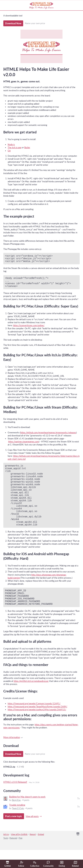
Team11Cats (18, 826)
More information (13, 755)
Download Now (13, 23)
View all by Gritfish (19, 852)
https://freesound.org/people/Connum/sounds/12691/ (34, 722)
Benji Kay (16, 818)
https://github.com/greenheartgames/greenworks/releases (48, 436)
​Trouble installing (17, 823)
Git (9, 151)
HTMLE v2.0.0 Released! (15, 800)
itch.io (6, 852)
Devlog (62, 864)
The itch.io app (14, 147)
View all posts (32, 834)
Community (48, 864)
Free (20, 856)
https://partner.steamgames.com (23, 445)
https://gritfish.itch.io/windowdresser (31, 699)
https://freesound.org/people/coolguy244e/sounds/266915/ (37, 728)
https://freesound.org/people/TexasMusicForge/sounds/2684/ (37, 725)
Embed (41, 852)
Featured (13, 856)
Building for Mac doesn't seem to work (27, 815)
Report (33, 852)
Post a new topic (14, 834)
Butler (27, 147)
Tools (6, 856)
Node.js (11, 144)
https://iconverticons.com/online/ (29, 329)
